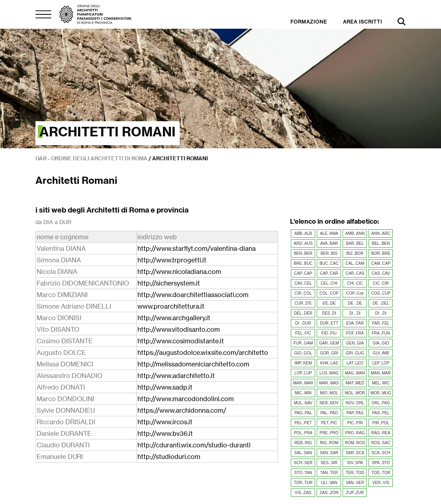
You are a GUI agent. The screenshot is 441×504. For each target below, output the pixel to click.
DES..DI (329, 313)
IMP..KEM (303, 363)
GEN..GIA (355, 343)
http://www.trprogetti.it (172, 260)
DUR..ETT (329, 323)
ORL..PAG (381, 403)
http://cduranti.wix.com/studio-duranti (194, 445)
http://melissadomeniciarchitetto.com (193, 364)
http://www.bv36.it (165, 433)
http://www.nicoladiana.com (179, 272)
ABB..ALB (303, 233)
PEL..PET (303, 423)
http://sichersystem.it (169, 283)
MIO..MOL (329, 393)
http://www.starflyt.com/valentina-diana (197, 248)
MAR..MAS (329, 383)
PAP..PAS (355, 413)
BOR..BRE (381, 253)
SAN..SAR (329, 453)
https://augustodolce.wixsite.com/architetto (203, 352)
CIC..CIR (381, 283)
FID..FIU (329, 333)
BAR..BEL (355, 243)
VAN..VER (355, 483)
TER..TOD (355, 473)
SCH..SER (303, 463)
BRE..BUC (303, 263)
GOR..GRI (329, 353)
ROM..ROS (355, 443)
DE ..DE (355, 303)
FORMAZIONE (309, 22)
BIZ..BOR (355, 253)
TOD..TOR (381, 473)
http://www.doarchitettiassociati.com (193, 295)
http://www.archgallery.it (174, 318)
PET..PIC (329, 423)
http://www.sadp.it (165, 387)
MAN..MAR (381, 373)
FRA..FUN (381, 333)
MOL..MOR (355, 393)
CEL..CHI (329, 283)
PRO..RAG (355, 433)
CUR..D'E (303, 303)
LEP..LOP (381, 363)
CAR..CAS (355, 273)
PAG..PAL (303, 413)
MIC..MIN (303, 393)
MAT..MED (355, 383)
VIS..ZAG (303, 493)
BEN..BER (303, 253)
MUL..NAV (303, 403)
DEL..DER (303, 313)
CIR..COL (303, 293)
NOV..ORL (355, 403)
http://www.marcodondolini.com (186, 399)
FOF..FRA (355, 333)
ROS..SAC (381, 443)
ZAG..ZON (329, 493)
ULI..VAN (329, 483)
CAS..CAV (381, 273)
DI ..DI (355, 313)
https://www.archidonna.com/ (182, 410)
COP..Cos (355, 293)
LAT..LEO (355, 363)
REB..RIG (303, 443)
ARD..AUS (303, 243)
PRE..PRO (329, 433)
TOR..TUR (303, 483)
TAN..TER (329, 473)
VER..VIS (381, 483)
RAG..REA (381, 433)
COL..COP (329, 293)
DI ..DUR (303, 323)
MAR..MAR (303, 383)
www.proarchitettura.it (171, 306)
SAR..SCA (355, 453)
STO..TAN (303, 473)
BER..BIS (329, 253)
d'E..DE (329, 303)
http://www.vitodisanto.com (179, 329)
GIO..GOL (303, 353)
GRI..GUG (355, 353)
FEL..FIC (303, 333)
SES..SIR (329, 463)
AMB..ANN (355, 233)
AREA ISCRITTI (363, 22)
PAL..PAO (329, 413)
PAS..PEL (381, 413)
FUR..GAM (303, 343)
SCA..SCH (381, 453)
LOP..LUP (303, 373)
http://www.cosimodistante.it (181, 341)
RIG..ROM (329, 443)
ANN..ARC (381, 233)
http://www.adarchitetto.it (176, 376)
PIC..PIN (355, 423)
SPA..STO (381, 463)
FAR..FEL (381, 323)
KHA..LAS (329, 363)
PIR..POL (381, 423)
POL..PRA (303, 433)
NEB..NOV (329, 403)
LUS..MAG (329, 373)
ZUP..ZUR (355, 493)
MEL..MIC (381, 383)
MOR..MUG (381, 393)
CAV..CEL (303, 283)
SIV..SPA (355, 463)
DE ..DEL (381, 303)
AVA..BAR (329, 243)
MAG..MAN (355, 373)
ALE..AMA (329, 233)
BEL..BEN (381, 243)
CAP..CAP (303, 273)
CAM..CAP (381, 263)
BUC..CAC (329, 263)
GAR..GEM (329, 343)
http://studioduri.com (169, 457)
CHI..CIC (355, 283)
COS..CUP (381, 293)
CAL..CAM (355, 263)
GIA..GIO (381, 343)
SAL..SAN (303, 453)
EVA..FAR (355, 323)
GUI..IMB (381, 353)
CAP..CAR (329, 273)
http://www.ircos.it (165, 422)
